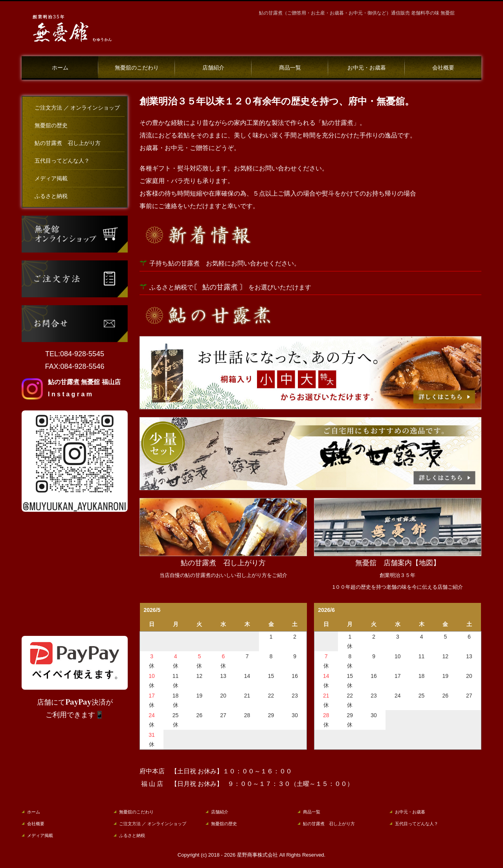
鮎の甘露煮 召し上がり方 (68, 143)
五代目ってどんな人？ (62, 161)
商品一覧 (290, 68)
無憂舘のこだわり (137, 68)
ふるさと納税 (51, 196)
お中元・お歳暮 (367, 68)
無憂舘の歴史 (51, 125)
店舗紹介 (213, 68)
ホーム (60, 68)
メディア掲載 (51, 179)
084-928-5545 (82, 354)
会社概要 (443, 68)
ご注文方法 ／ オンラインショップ (77, 108)
